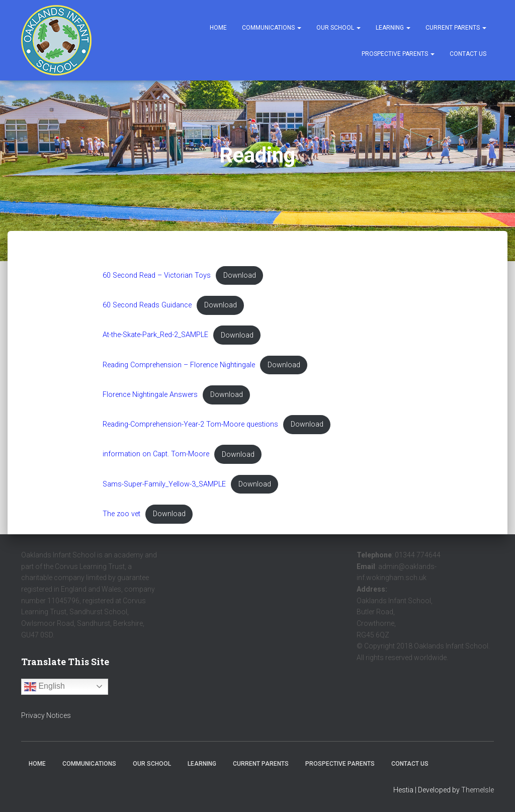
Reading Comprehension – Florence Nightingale (179, 365)
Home (218, 28)
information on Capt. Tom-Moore (156, 455)
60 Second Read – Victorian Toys (157, 275)
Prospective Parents (398, 54)
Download (240, 275)
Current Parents (456, 28)
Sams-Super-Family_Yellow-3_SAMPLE (164, 484)
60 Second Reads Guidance (147, 305)
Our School (338, 28)
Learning (393, 28)
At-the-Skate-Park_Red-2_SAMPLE (155, 335)
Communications (272, 28)
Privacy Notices (46, 715)
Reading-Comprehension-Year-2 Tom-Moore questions (190, 424)
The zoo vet (121, 514)
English (45, 687)
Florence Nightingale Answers (150, 395)
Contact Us (468, 54)
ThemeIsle (478, 790)
